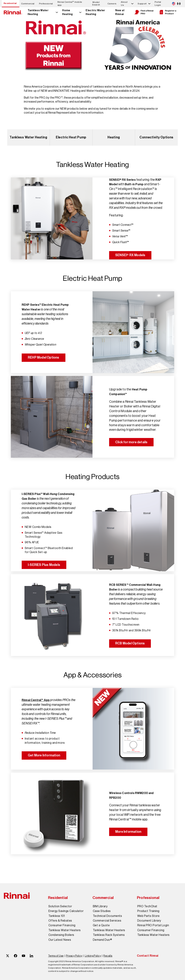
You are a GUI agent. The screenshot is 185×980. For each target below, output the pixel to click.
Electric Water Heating (95, 12)
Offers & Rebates (60, 921)
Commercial (28, 4)
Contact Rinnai (148, 956)
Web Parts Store (148, 916)
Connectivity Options (156, 137)
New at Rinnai (120, 12)
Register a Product (167, 12)
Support (142, 4)
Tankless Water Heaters (65, 930)
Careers (112, 4)
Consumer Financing (62, 925)
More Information (128, 832)
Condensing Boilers (61, 935)
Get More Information (44, 755)
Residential (10, 3)
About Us (124, 4)
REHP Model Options (44, 357)
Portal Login (158, 4)
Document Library (149, 921)
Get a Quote (101, 925)
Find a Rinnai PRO (144, 12)
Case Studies (102, 911)
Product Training (148, 911)
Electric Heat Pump (71, 137)
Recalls (108, 956)
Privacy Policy (74, 956)
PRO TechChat (147, 906)
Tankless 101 (57, 916)
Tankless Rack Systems (109, 935)
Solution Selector (60, 906)
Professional (46, 4)
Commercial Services (107, 921)
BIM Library (100, 906)
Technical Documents (107, 916)
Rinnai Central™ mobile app (70, 4)
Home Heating (67, 12)
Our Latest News (60, 940)
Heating (114, 137)
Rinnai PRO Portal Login (153, 925)
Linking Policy (93, 956)
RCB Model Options (130, 643)
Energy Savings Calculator (66, 911)
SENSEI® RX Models (130, 255)
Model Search (96, 4)
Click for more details (131, 442)
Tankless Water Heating (38, 12)
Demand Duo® (102, 940)
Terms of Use (56, 956)
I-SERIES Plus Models (44, 565)
